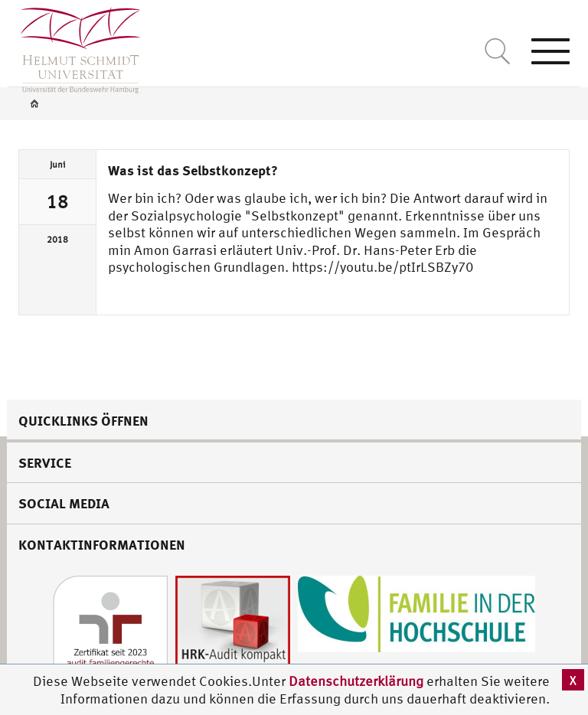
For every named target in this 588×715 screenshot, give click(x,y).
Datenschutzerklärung (356, 681)
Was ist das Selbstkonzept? (193, 170)
